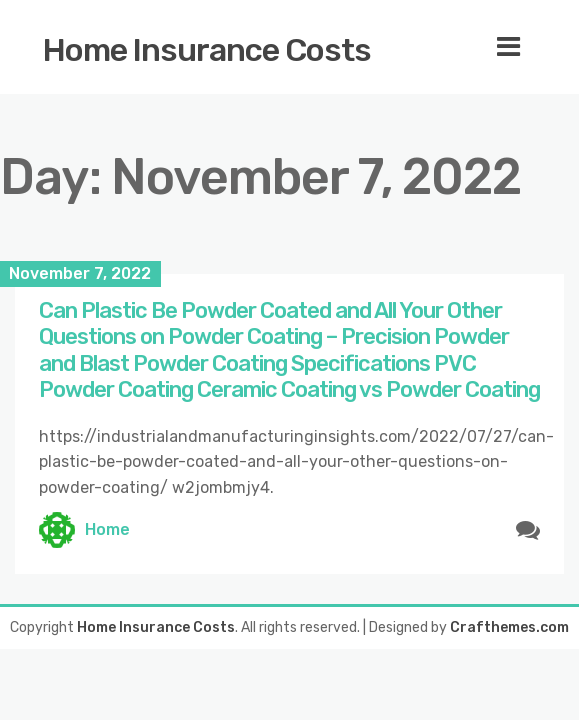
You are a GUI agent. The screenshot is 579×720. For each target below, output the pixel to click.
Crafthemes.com (509, 627)
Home (107, 529)
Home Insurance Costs (207, 50)
